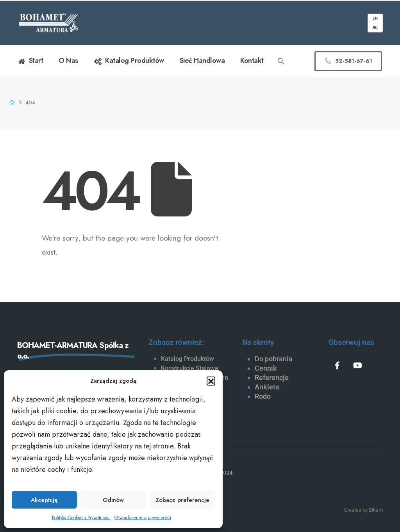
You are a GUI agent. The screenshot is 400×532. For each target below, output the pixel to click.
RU (375, 28)
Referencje (272, 378)
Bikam (376, 510)
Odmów (113, 500)
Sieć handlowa (202, 61)
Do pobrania (274, 359)
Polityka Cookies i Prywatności (81, 518)
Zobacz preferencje (182, 500)
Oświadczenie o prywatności (143, 518)
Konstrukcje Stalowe (190, 368)
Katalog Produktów (129, 61)
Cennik (266, 368)
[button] (211, 381)
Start (30, 61)
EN (375, 18)
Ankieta (267, 387)
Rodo (263, 396)
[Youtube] (358, 365)
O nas (68, 61)
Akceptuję (44, 500)
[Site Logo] (48, 23)
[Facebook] (337, 365)
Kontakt (252, 61)
